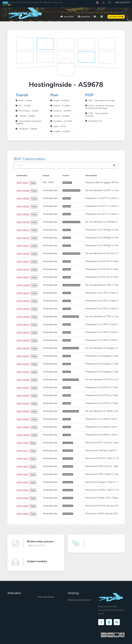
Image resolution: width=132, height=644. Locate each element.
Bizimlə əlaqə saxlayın (80, 600)
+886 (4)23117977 (122, 2)
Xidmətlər (84, 17)
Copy (33, 183)
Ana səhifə (67, 17)
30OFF (6, 5)
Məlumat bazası (46, 597)
